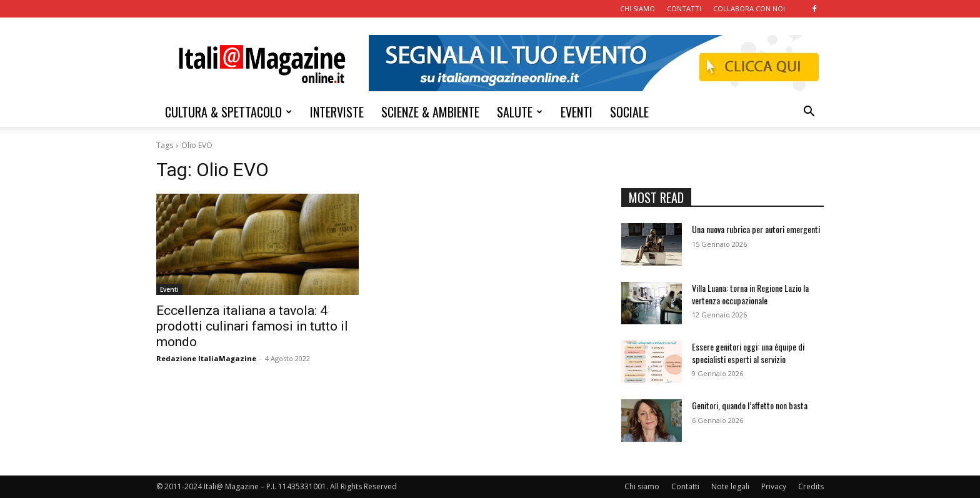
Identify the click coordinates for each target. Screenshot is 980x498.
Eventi (169, 289)
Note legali (730, 486)
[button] (809, 113)
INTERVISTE (337, 112)
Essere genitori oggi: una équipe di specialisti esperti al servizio (748, 353)
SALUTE (520, 112)
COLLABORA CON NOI (749, 8)
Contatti (685, 486)
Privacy (774, 486)
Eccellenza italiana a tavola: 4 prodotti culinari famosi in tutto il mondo (252, 326)
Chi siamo (642, 486)
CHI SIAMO (637, 8)
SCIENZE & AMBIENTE (430, 112)
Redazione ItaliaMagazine (206, 358)
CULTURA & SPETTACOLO (228, 112)
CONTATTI (684, 8)
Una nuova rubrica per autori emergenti (756, 229)
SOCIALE (629, 112)
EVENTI (577, 112)
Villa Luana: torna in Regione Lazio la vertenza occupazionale (750, 294)
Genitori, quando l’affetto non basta (750, 405)
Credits (811, 486)
